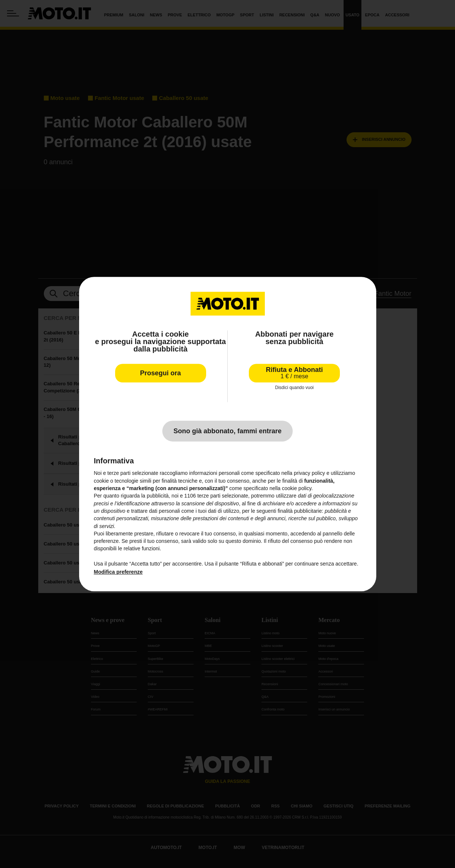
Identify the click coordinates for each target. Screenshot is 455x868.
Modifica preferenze (118, 572)
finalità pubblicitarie (300, 511)
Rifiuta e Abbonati (294, 373)
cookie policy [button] (297, 488)
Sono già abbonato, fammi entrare (227, 431)
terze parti (209, 496)
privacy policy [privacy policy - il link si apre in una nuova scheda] (309, 473)
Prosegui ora (160, 373)
